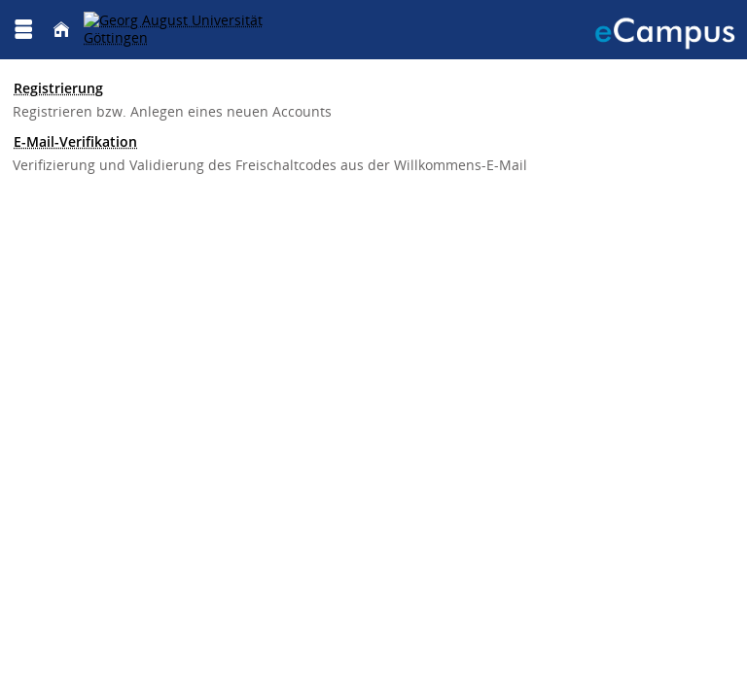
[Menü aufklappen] (23, 30)
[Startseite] (61, 30)
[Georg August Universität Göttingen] (195, 29)
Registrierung (58, 88)
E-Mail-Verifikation (75, 141)
